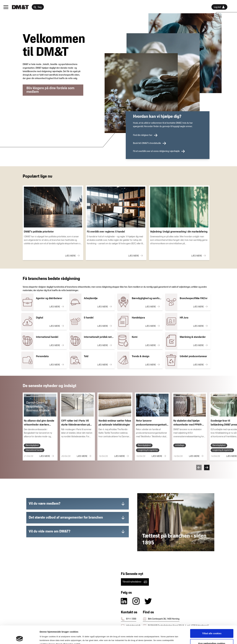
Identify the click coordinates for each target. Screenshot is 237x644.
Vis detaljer (157, 638)
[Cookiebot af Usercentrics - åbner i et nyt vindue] (20, 638)
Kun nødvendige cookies (212, 627)
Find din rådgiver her (145, 135)
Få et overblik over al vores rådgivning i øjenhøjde (159, 151)
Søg (38, 7)
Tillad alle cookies (212, 617)
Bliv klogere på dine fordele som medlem (50, 90)
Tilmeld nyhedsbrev (135, 582)
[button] (6, 7)
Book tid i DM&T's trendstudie (150, 143)
